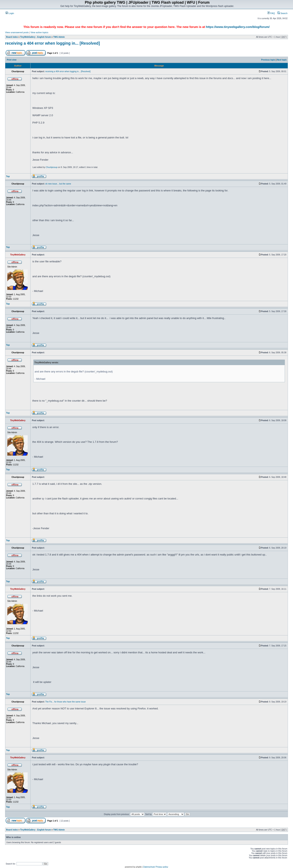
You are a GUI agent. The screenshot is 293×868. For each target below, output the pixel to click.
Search (282, 13)
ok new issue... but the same (58, 184)
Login (10, 13)
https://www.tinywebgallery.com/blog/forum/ (238, 27)
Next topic (282, 60)
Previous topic (268, 60)
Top (8, 176)
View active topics (39, 32)
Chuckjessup (52, 167)
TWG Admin (59, 37)
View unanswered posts (17, 32)
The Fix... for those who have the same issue (65, 702)
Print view (12, 60)
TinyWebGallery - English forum (36, 37)
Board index (12, 37)
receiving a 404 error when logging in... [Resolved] (52, 43)
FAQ (271, 13)
